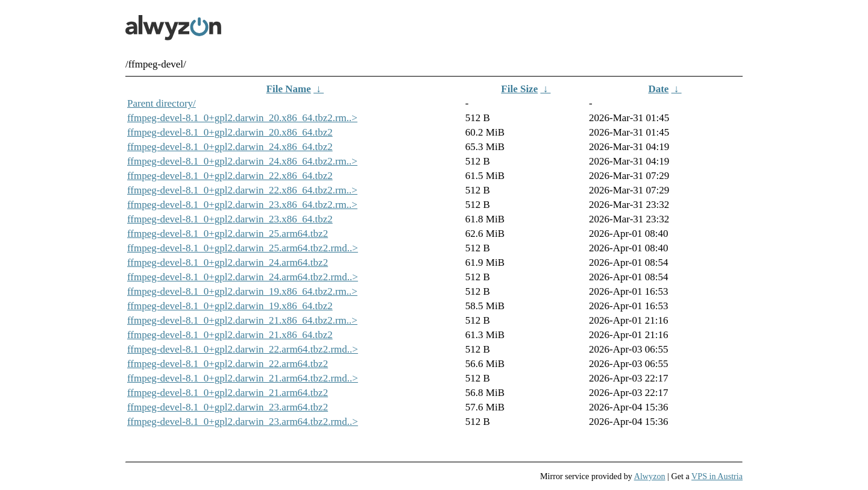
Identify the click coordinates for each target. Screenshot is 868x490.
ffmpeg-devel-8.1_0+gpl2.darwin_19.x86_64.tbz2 (230, 306)
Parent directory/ (162, 103)
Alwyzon (650, 476)
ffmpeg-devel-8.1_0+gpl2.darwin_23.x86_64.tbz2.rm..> (242, 205)
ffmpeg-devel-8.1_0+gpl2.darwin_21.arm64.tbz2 (228, 393)
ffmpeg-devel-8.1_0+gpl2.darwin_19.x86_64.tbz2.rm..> (242, 291)
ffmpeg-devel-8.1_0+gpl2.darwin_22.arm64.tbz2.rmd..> (243, 349)
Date (658, 89)
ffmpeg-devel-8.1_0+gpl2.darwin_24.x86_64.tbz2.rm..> (242, 161)
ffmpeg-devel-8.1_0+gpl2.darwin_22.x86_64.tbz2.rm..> (242, 190)
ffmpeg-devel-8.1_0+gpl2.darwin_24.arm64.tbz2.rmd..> (243, 277)
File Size (519, 89)
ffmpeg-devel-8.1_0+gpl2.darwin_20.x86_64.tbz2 (230, 132)
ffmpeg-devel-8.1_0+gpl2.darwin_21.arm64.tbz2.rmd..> (243, 378)
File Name (289, 89)
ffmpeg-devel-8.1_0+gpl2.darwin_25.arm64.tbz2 (228, 234)
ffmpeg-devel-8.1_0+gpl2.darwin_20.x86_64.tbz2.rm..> (242, 118)
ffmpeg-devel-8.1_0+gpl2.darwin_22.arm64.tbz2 (228, 364)
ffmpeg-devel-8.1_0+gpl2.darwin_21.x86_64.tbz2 (230, 335)
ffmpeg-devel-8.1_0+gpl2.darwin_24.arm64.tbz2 (228, 262)
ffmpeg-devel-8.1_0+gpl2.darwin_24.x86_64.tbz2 (230, 147)
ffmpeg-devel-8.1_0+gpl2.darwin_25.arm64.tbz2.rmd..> (243, 248)
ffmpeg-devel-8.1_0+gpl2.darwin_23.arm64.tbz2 (228, 407)
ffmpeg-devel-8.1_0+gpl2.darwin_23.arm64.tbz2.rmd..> (243, 422)
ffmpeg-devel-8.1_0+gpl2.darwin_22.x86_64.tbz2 (230, 176)
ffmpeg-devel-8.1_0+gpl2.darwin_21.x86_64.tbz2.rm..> (242, 320)
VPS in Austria (717, 476)
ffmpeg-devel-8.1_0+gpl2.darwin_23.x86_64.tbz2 (230, 219)
